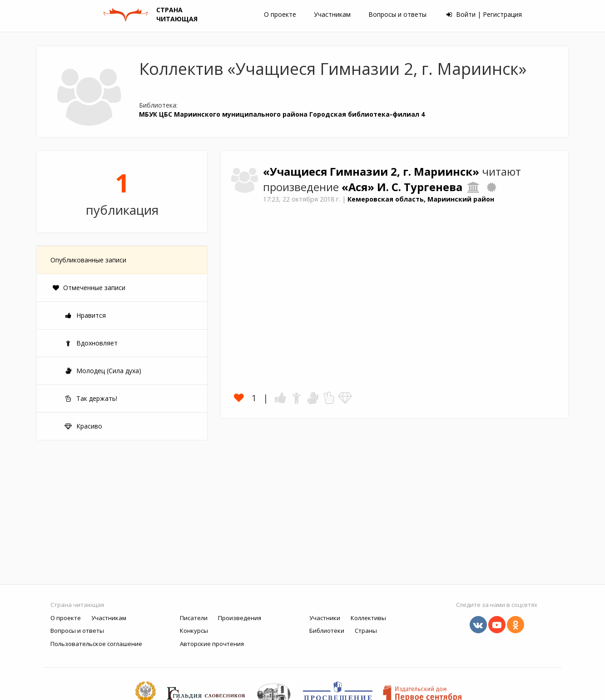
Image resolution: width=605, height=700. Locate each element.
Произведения (240, 618)
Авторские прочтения (212, 644)
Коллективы (368, 618)
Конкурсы (194, 631)
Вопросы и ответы (397, 14)
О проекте (280, 14)
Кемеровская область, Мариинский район (421, 199)
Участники (325, 618)
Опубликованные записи (88, 260)
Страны (366, 631)
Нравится (85, 315)
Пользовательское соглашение (96, 644)
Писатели (194, 618)
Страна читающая (77, 605)
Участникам (332, 14)
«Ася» (359, 187)
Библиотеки (327, 631)
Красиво (83, 426)
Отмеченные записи (89, 288)
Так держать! (91, 398)
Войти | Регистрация (484, 14)
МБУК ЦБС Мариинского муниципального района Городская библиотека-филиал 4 (282, 114)
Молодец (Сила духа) (103, 371)
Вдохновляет (91, 343)
